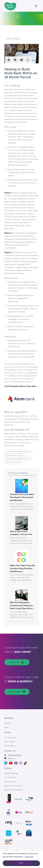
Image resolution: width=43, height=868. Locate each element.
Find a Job (15, 663)
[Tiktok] (26, 764)
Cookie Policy (10, 777)
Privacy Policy (10, 782)
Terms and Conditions (14, 786)
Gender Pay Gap (11, 773)
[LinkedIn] (7, 764)
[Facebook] (17, 764)
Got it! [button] (21, 863)
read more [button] (29, 857)
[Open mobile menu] (36, 6)
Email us (11, 758)
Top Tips (8, 723)
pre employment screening (14, 455)
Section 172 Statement (14, 790)
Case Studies (10, 742)
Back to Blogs (14, 39)
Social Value (10, 746)
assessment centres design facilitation (18, 459)
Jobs (6, 727)
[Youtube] (12, 764)
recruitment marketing (13, 462)
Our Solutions (15, 693)
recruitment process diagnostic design (18, 452)
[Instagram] (22, 764)
